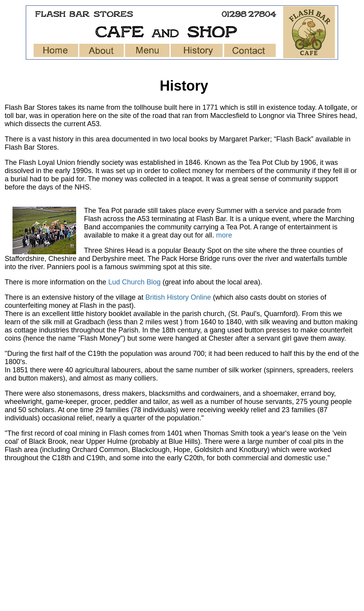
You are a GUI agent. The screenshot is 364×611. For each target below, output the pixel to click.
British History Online (178, 297)
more (224, 235)
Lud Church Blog (135, 282)
